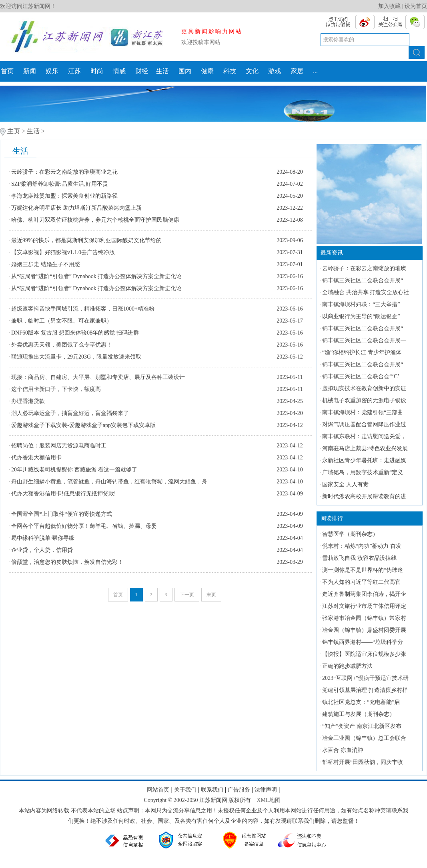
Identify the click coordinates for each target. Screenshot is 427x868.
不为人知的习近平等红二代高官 (361, 582)
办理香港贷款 (28, 401)
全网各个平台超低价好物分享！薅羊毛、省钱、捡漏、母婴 (84, 526)
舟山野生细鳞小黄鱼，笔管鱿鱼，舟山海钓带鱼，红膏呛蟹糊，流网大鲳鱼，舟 (109, 482)
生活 (162, 71)
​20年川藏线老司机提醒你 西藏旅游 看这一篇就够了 (74, 470)
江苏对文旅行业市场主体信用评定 (364, 606)
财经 (142, 71)
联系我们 (212, 790)
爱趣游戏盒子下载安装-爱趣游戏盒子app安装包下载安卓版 (83, 425)
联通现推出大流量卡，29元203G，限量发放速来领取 (76, 357)
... (315, 71)
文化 (252, 71)
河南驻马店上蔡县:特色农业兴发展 (365, 448)
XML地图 (268, 800)
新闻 (30, 71)
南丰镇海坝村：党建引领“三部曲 (363, 412)
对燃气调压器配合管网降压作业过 (364, 424)
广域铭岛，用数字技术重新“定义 (363, 472)
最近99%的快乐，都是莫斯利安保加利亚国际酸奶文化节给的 (86, 240)
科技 (230, 71)
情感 (119, 71)
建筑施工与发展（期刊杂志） (359, 714)
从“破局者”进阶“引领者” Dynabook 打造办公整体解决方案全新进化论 (96, 276)
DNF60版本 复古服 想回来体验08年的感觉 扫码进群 (75, 333)
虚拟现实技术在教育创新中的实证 (364, 388)
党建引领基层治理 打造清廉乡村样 (365, 690)
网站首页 (158, 790)
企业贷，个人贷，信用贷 (42, 550)
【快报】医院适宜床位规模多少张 (364, 654)
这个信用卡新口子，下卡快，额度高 (56, 389)
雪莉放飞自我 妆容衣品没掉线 (359, 558)
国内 (185, 71)
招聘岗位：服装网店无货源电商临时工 (59, 446)
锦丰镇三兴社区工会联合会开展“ (363, 280)
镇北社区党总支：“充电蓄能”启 (361, 702)
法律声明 (266, 790)
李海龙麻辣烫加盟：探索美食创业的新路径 (64, 196)
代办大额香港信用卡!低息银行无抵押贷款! (63, 494)
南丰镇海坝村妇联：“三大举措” (361, 304)
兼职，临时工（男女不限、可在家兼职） (62, 321)
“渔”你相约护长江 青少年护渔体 (362, 352)
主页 (14, 131)
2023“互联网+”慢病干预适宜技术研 (365, 678)
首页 (7, 71)
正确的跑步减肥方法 (347, 666)
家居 (297, 71)
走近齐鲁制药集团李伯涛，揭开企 (364, 594)
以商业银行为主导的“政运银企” (361, 316)
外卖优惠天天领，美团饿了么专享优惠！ (62, 345)
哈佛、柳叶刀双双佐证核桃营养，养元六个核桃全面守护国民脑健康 (95, 220)
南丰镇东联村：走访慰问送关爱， (364, 436)
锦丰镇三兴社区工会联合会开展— (364, 340)
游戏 (275, 71)
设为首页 (416, 6)
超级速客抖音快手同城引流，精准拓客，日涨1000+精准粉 (83, 309)
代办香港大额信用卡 (36, 458)
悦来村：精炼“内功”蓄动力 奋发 (362, 546)
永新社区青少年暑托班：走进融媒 (364, 460)
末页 (211, 595)
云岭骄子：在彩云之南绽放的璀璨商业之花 (64, 172)
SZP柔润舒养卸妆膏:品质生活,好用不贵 (60, 184)
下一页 (187, 595)
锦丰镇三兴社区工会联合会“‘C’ (361, 376)
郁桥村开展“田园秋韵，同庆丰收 (363, 762)
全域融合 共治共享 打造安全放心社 (366, 292)
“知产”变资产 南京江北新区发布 (362, 726)
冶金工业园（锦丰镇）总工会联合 (364, 738)
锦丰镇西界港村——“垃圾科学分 (363, 642)
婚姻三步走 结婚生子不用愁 (46, 264)
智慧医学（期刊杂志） (350, 534)
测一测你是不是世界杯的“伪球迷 (363, 570)
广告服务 (239, 790)
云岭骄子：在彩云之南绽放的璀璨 (364, 268)
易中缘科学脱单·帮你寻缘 (43, 538)
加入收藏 (389, 6)
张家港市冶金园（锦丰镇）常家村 (364, 618)
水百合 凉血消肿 (343, 750)
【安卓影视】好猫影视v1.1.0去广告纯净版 (63, 252)
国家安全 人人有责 (345, 484)
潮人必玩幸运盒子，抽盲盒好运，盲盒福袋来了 (70, 413)
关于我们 (185, 790)
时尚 (97, 71)
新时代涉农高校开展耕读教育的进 (364, 496)
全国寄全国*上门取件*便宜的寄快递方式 (62, 514)
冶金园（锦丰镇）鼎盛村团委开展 (364, 630)
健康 (207, 71)
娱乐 (52, 71)
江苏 (74, 71)
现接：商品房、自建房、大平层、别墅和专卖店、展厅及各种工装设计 (98, 377)
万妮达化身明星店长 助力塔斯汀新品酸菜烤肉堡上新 (76, 208)
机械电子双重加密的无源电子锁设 (364, 400)
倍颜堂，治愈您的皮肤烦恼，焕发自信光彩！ (67, 562)
